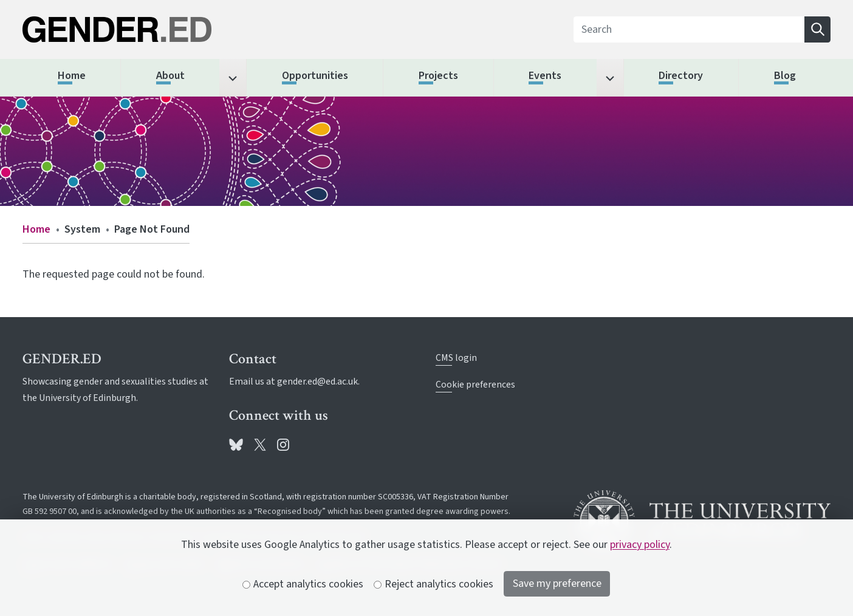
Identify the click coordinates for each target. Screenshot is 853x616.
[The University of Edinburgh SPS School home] (151, 29)
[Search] (689, 29)
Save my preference (557, 583)
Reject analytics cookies (434, 584)
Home (36, 229)
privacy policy (640, 545)
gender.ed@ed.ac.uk (317, 382)
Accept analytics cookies (303, 584)
